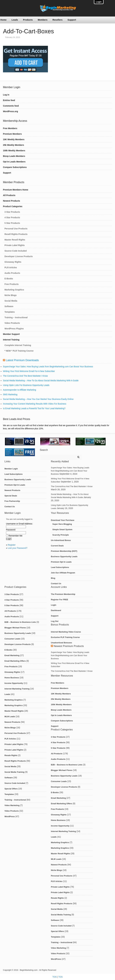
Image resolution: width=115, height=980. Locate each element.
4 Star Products (12, 217)
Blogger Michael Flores (15, 628)
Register (12, 545)
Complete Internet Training (18, 345)
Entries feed (9, 100)
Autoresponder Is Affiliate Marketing (20, 390)
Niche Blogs (11, 295)
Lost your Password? (18, 548)
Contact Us (10, 507)
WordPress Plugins (14, 329)
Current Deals (57, 546)
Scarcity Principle (61, 535)
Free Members (10, 128)
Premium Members (12, 134)
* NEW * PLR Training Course (19, 351)
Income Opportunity (14, 683)
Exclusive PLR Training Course (65, 637)
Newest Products (12, 201)
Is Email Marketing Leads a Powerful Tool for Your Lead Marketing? (34, 408)
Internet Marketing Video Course (66, 632)
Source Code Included (16, 251)
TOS (55, 977)
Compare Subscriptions (15, 167)
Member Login (11, 469)
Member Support (11, 334)
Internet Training (11, 340)
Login (54, 605)
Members (43, 20)
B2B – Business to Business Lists (20, 622)
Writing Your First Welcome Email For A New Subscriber (29, 371)
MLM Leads (10, 717)
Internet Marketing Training (17, 689)
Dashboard (56, 610)
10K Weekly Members (14, 139)
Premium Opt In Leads (15, 485)
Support (72, 20)
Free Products (12, 284)
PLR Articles (11, 267)
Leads (15, 20)
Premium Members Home (16, 190)
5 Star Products (12, 223)
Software (9, 306)
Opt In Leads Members (14, 162)
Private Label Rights (15, 245)
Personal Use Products (16, 229)
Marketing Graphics (14, 290)
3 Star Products (12, 212)
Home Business (12, 678)
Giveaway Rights (13, 262)
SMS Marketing (10, 394)
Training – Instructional (16, 317)
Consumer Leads (12, 639)
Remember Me (15, 536)
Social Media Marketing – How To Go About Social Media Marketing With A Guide (41, 381)
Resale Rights (11, 755)
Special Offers (11, 789)
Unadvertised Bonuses (61, 643)
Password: (11, 530)
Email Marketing (12, 655)
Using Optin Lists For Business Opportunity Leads (26, 385)
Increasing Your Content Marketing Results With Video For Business (35, 404)
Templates (10, 312)
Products (28, 20)
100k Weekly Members (14, 151)
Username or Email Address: (19, 524)
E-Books (9, 279)
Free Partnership (12, 501)
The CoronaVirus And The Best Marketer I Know (25, 376)
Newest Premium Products (69, 646)
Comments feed (11, 106)
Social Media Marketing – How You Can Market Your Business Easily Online (38, 399)
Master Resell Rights (15, 240)
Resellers (58, 20)
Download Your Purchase (63, 520)
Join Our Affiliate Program (63, 573)
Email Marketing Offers (15, 661)
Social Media (11, 301)
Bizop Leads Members (14, 156)
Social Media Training (14, 772)
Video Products (12, 323)
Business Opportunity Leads (18, 479)
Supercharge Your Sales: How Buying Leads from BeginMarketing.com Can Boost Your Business (48, 367)
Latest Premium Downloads (22, 360)
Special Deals (11, 496)
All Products (9, 195)
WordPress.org (10, 111)
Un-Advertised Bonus (61, 540)
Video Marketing (12, 805)
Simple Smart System (62, 529)
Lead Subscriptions (14, 474)
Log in (6, 95)
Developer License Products (19, 256)
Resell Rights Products (16, 234)
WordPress (10, 816)
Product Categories (13, 206)
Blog (53, 578)
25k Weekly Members (14, 145)
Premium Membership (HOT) (64, 551)
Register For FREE (60, 600)
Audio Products (12, 273)
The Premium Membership (63, 594)
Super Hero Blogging (62, 524)
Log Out (55, 621)
